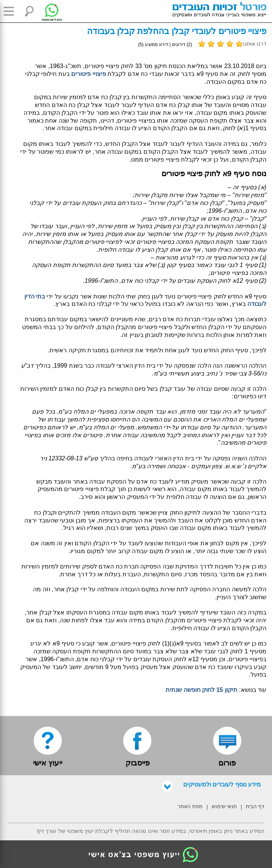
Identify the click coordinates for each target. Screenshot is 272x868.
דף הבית (255, 806)
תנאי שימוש (224, 806)
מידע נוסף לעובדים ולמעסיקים (211, 784)
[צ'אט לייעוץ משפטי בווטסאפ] (46, 11)
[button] (11, 11)
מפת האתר (190, 806)
